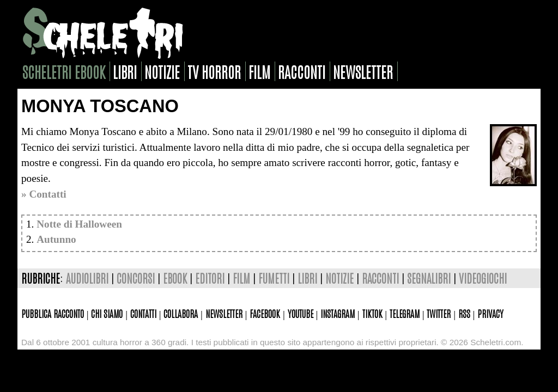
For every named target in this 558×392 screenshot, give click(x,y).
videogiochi (483, 278)
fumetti (274, 278)
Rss (464, 313)
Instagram (338, 313)
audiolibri (87, 278)
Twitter (439, 313)
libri (125, 71)
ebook (175, 278)
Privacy (490, 313)
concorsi (136, 278)
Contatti (143, 313)
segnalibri (429, 278)
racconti (302, 71)
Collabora (181, 313)
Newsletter (224, 313)
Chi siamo (107, 313)
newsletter (363, 71)
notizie (162, 71)
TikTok (372, 313)
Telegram (405, 313)
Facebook (265, 313)
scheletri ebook (64, 71)
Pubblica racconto (53, 313)
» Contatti (44, 194)
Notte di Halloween (79, 224)
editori (210, 278)
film (259, 71)
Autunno (56, 239)
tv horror (214, 71)
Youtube (301, 313)
